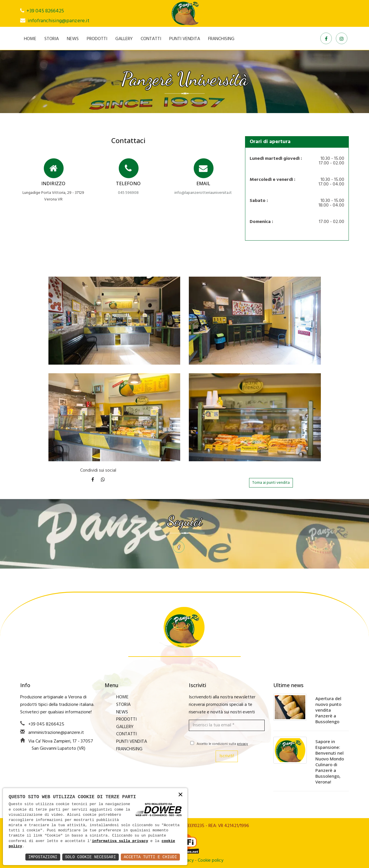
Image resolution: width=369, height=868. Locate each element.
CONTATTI (151, 39)
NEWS (73, 39)
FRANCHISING (221, 39)
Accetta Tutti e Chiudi (150, 857)
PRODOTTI (97, 39)
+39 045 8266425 (45, 11)
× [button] (180, 795)
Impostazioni (43, 857)
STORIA (52, 39)
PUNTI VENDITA (185, 39)
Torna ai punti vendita (271, 483)
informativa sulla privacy (120, 841)
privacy (242, 744)
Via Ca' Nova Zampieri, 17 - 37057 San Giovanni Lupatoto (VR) (61, 745)
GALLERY (124, 39)
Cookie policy (211, 860)
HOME (30, 39)
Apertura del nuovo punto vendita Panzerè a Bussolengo (328, 710)
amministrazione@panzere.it (56, 733)
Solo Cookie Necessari (91, 857)
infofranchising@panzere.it (59, 21)
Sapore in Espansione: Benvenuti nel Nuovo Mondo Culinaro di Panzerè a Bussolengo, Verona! (330, 762)
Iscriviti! (227, 756)
